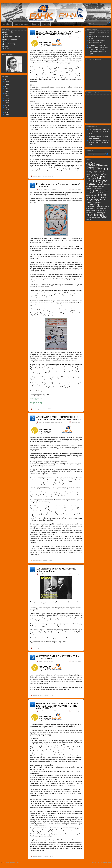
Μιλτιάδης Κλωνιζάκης (92, 174)
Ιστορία (6, 49)
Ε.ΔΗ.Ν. (103, 169)
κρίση (101, 206)
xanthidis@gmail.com (36, 399)
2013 (7, 101)
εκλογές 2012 (92, 197)
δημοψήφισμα (99, 189)
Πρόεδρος (36, 24)
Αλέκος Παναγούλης (94, 164)
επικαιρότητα (94, 204)
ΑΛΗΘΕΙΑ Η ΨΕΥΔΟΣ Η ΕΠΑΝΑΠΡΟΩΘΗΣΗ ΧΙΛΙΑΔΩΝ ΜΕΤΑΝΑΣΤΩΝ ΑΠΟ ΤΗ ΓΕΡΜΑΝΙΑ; (59, 418)
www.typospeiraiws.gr (36, 403)
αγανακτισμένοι (100, 186)
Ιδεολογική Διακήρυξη (22, 24)
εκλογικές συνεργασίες (96, 199)
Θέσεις (45, 37)
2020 (7, 86)
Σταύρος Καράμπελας (97, 182)
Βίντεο (6, 34)
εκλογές (102, 195)
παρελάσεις (104, 208)
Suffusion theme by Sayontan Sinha (101, 862)
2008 (7, 112)
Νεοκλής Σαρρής (96, 176)
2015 (7, 96)
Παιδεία (88, 179)
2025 (7, 79)
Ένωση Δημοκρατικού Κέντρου (14, 862)
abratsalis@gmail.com (95, 136)
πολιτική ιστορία (95, 215)
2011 (7, 105)
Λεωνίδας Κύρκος (104, 172)
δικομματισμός (96, 193)
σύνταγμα (89, 219)
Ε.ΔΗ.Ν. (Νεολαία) (52, 189)
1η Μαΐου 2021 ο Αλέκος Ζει (97, 45)
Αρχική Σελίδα (7, 24)
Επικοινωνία (46, 24)
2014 (7, 98)
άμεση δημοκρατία (91, 186)
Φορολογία (107, 184)
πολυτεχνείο (90, 217)
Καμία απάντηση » (76, 37)
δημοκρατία (91, 188)
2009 (7, 110)
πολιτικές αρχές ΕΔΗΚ (99, 211)
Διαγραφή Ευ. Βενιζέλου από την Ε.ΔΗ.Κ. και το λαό (99, 132)
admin (44, 176)
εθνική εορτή (103, 193)
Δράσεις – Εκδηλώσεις (11, 39)
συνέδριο (97, 217)
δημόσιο (102, 191)
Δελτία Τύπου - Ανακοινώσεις (55, 422)
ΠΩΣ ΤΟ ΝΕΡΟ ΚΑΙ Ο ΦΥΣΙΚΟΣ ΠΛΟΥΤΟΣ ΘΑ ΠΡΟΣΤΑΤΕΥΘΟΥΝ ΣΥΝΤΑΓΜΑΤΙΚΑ (59, 33)
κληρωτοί (97, 206)
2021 (7, 84)
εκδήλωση (94, 195)
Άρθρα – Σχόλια (9, 32)
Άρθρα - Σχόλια (43, 189)
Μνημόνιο (102, 174)
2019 (7, 89)
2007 (7, 115)
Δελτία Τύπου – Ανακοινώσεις (13, 37)
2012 (7, 103)
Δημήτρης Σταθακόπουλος (98, 166)
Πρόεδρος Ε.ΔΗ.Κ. (94, 180)
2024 (7, 82)
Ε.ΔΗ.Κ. (41, 37)
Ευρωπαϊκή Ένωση (95, 172)
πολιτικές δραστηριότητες (96, 213)
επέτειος (97, 202)
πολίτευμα (89, 211)
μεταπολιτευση (97, 208)
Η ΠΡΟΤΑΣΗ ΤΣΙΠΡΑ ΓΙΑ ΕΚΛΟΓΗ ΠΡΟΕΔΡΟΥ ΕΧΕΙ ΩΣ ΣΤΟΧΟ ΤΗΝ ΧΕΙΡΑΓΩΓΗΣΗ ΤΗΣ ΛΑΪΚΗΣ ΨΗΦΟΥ (59, 706)
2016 (7, 94)
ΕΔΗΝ (88, 172)
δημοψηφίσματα (93, 191)
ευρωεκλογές (91, 206)
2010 (7, 108)
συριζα (104, 217)
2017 (7, 91)
